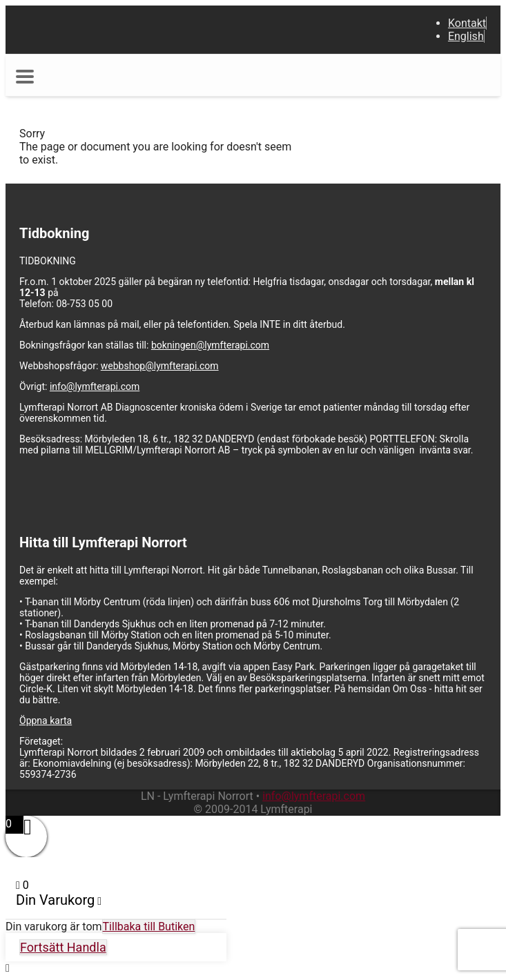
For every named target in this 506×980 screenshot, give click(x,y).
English (466, 36)
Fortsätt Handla (63, 947)
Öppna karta (46, 721)
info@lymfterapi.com (95, 386)
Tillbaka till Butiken (149, 927)
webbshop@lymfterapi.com (160, 366)
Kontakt (467, 23)
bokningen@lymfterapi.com (210, 345)
